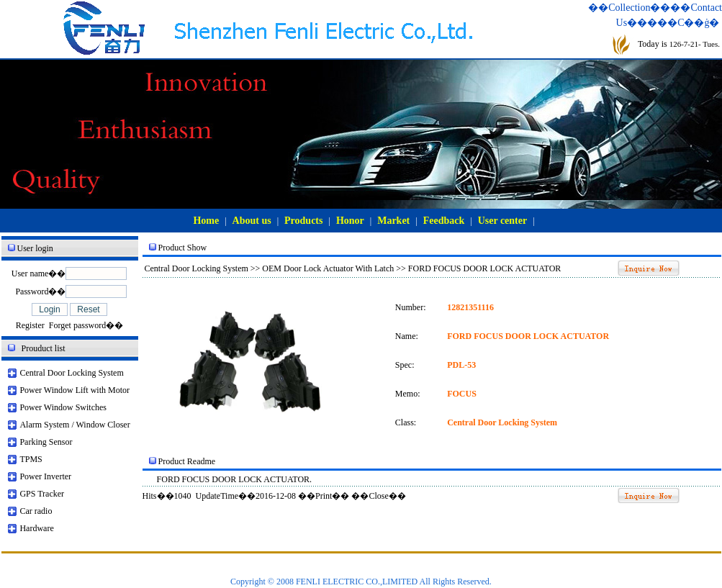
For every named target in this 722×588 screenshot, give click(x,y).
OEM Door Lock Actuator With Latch (328, 268)
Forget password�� (86, 325)
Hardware (36, 528)
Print (324, 496)
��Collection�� (629, 8)
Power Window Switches (63, 407)
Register (30, 325)
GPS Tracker (42, 494)
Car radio (36, 511)
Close (378, 496)
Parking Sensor (46, 442)
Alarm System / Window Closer (75, 425)
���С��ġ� (683, 23)
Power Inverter (45, 476)
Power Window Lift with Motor (75, 390)
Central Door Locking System (71, 373)
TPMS (31, 459)
